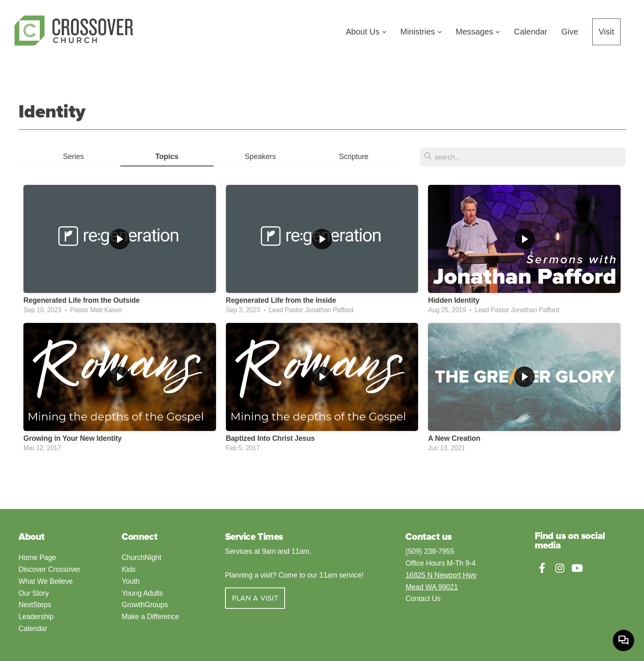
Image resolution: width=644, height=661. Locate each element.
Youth (131, 581)
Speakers (260, 156)
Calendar (530, 32)
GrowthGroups (145, 605)
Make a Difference (150, 617)
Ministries (421, 32)
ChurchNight (142, 557)
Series (73, 156)
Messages (478, 32)
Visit (606, 32)
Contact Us (423, 599)
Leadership (36, 617)
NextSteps (35, 605)
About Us (366, 32)
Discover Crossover (49, 569)
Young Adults (142, 593)
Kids (129, 569)
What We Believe (46, 581)
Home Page (37, 557)
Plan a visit (255, 598)
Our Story (34, 593)
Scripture (354, 156)
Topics (167, 156)
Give (569, 32)
